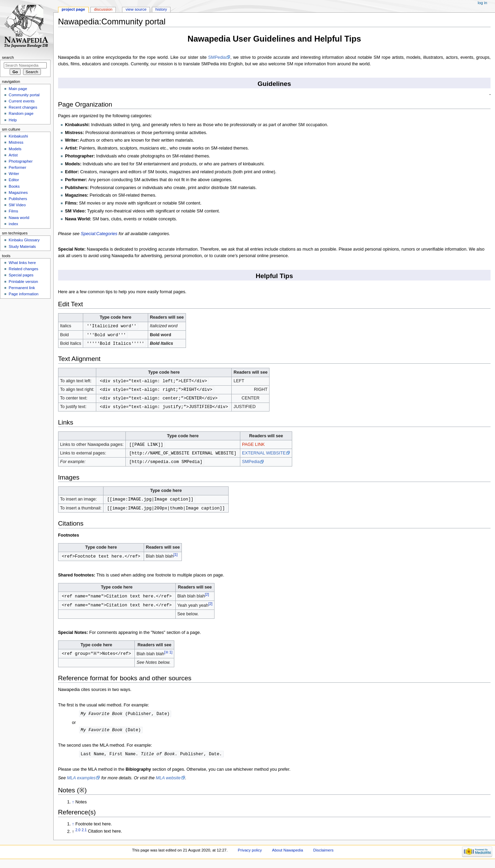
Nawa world (19, 218)
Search (8, 57)
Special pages (21, 275)
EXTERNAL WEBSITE (264, 456)
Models (15, 149)
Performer (17, 167)
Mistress (16, 142)
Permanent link (22, 288)
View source (136, 9)
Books (14, 186)
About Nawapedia (287, 855)
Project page (73, 9)
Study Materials (22, 246)
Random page (21, 113)
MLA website (168, 783)
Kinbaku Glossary (24, 240)
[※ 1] (170, 656)
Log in (482, 3)
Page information (24, 294)
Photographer (20, 161)
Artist (13, 155)
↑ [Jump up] (73, 807)
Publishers (18, 199)
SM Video (17, 205)
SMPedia (217, 57)
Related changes (23, 269)
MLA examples (81, 783)
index (13, 224)
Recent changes (23, 107)
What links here (22, 263)
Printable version (23, 282)
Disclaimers (323, 855)
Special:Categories (99, 234)
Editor (14, 180)
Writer (14, 174)
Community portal (24, 95)
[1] (176, 559)
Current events (21, 101)
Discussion (103, 9)
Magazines (18, 193)
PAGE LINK (253, 447)
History (161, 9)
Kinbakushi (18, 136)
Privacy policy (250, 855)
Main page (18, 89)
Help (13, 120)
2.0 (78, 835)
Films (13, 211)
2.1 (84, 835)
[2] (207, 598)
